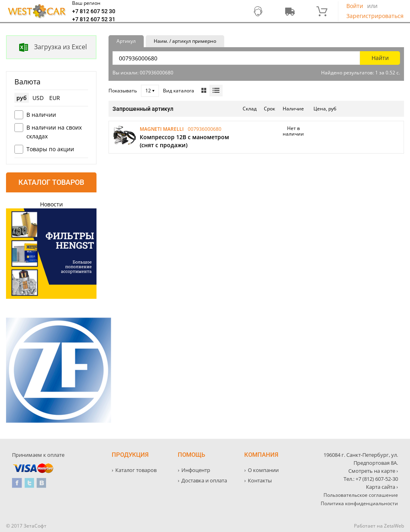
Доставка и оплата (204, 480)
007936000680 (205, 129)
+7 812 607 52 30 (94, 11)
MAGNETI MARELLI (162, 129)
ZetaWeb (394, 526)
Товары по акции (50, 149)
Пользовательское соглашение (361, 495)
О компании (263, 470)
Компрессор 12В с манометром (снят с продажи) (184, 141)
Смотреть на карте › (373, 471)
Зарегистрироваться (375, 16)
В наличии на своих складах (54, 132)
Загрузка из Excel (47, 47)
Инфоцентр (196, 470)
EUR (55, 98)
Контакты (260, 480)
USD (38, 98)
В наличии (41, 115)
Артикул (126, 41)
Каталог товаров (51, 182)
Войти (355, 6)
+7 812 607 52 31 (94, 19)
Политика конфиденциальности (359, 503)
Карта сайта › (382, 487)
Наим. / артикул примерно (185, 41)
